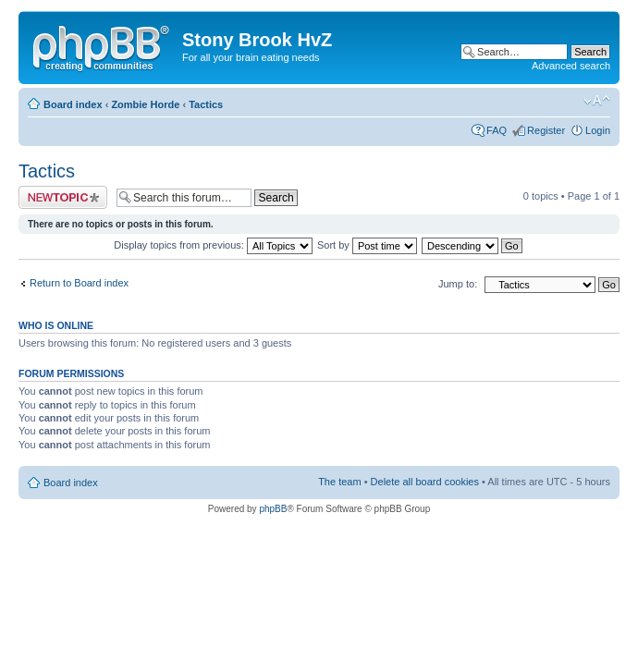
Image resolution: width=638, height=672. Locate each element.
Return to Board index (79, 283)
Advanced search (571, 66)
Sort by (367, 245)
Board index (73, 104)
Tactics (206, 104)
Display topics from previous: (213, 245)
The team (339, 482)
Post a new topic (63, 197)
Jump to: (458, 284)
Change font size (597, 101)
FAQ (497, 130)
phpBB (273, 509)
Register (546, 130)
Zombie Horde (145, 104)
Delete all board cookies (425, 482)
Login (598, 130)
